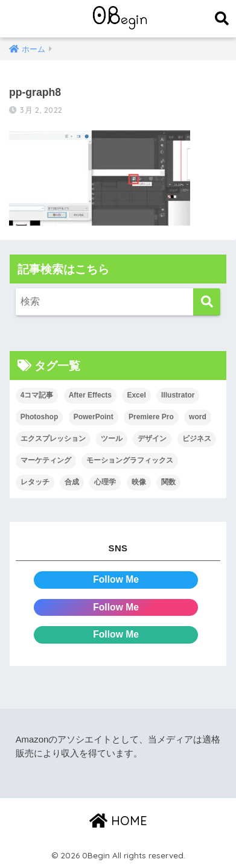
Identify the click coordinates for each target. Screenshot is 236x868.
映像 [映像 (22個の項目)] (139, 482)
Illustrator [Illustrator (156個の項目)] (178, 395)
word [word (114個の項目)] (198, 417)
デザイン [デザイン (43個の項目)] (152, 439)
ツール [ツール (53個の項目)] (112, 439)
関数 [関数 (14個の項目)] (168, 482)
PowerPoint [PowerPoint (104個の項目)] (94, 417)
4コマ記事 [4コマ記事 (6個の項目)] (37, 395)
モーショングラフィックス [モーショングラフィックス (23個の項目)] (130, 460)
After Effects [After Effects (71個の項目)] (90, 395)
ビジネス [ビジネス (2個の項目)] (197, 439)
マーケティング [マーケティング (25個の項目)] (46, 460)
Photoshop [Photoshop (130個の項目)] (40, 417)
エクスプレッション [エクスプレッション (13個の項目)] (53, 439)
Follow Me (116, 579)
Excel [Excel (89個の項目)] (136, 395)
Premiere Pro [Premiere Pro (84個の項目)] (151, 417)
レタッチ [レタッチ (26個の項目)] (35, 482)
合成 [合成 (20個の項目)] (72, 482)
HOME (118, 821)
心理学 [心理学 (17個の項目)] (105, 482)
